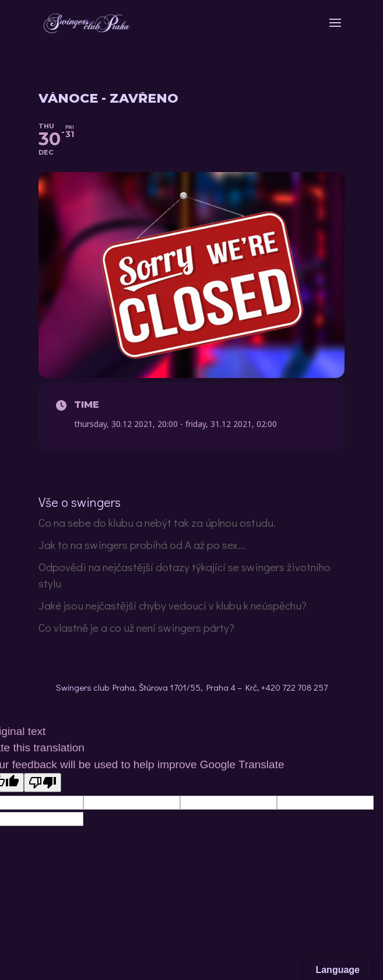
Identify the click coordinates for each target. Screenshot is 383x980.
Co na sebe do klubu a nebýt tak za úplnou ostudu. (157, 522)
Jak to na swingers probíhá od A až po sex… (142, 545)
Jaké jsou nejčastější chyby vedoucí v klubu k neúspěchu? (173, 605)
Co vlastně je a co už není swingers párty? (136, 627)
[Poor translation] (43, 783)
